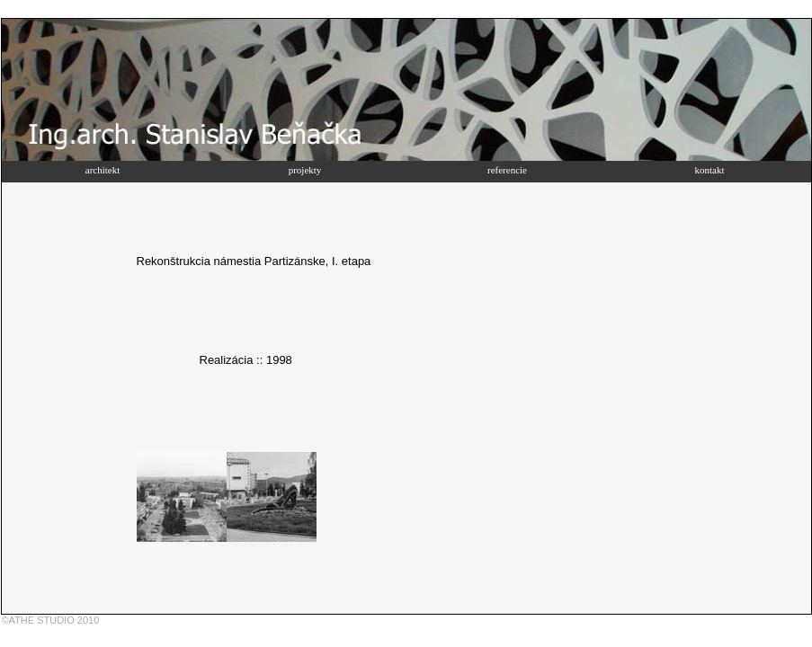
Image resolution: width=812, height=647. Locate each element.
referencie (507, 170)
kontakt (710, 170)
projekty (305, 170)
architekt (103, 170)
